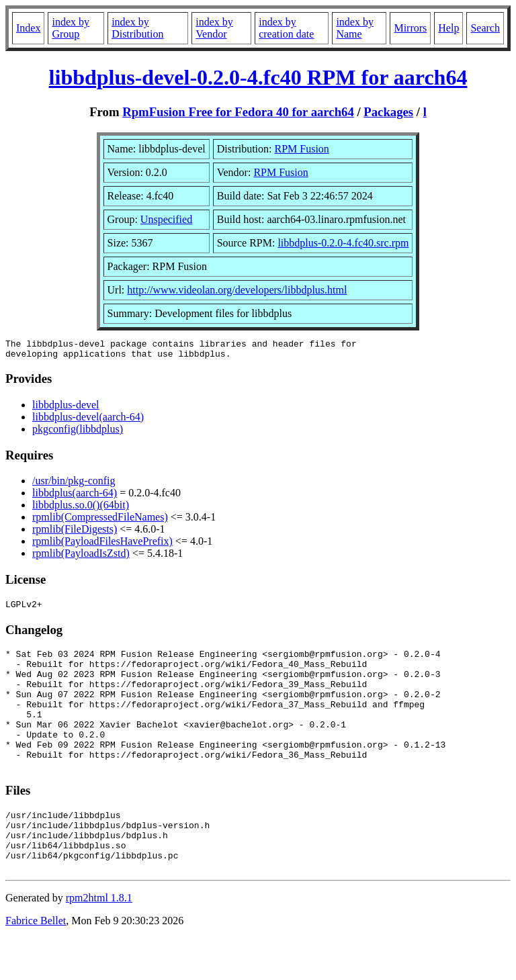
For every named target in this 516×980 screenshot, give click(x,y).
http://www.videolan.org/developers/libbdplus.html (237, 290)
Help (448, 28)
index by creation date (286, 28)
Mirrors (410, 28)
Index (28, 28)
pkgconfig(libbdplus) (78, 433)
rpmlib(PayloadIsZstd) (81, 557)
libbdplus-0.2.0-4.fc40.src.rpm (343, 243)
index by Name (355, 28)
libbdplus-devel (66, 409)
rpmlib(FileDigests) (75, 533)
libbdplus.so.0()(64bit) (81, 509)
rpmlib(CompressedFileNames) (100, 521)
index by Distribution (137, 28)
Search (485, 28)
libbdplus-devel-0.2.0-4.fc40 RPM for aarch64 (258, 77)
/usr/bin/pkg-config (74, 485)
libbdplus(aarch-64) (75, 497)
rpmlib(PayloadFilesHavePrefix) (102, 545)
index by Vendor (214, 28)
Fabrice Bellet (36, 963)
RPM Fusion (302, 149)
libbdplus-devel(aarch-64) (88, 421)
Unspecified (166, 219)
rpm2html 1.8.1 (99, 940)
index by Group (71, 28)
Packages (388, 112)
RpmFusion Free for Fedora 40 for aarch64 (238, 112)
